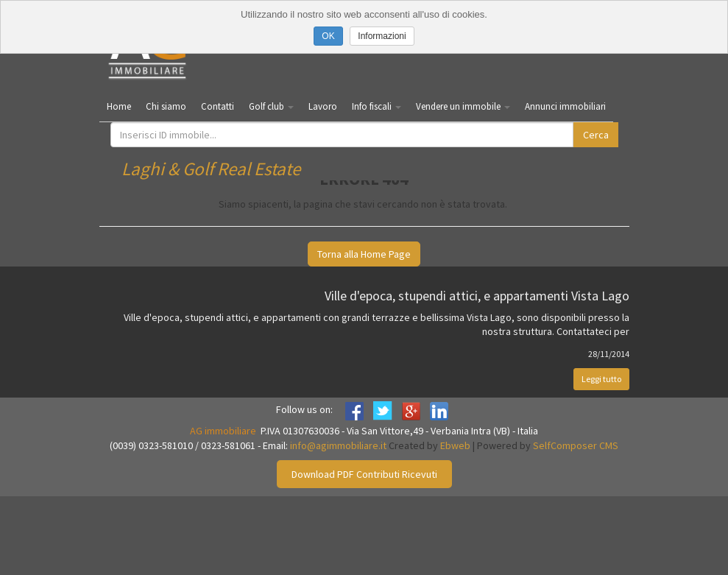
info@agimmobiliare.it (338, 445)
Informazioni (382, 36)
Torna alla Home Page (364, 254)
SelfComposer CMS (576, 445)
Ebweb (455, 445)
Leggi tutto (601, 379)
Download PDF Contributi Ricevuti (364, 474)
